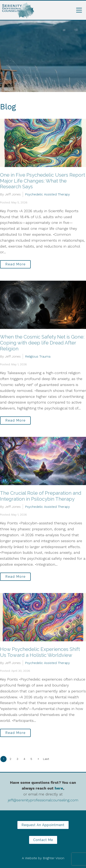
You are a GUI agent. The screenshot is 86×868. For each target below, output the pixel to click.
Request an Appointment (43, 825)
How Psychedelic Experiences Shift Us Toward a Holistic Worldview (40, 652)
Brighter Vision (54, 858)
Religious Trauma (38, 356)
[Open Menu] (79, 10)
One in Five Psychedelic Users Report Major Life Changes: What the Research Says (42, 181)
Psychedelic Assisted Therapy (47, 194)
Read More (15, 264)
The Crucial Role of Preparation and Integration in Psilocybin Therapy (41, 496)
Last (46, 759)
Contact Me (43, 840)
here (59, 788)
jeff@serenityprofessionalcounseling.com (43, 800)
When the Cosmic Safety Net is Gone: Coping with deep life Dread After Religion (42, 343)
